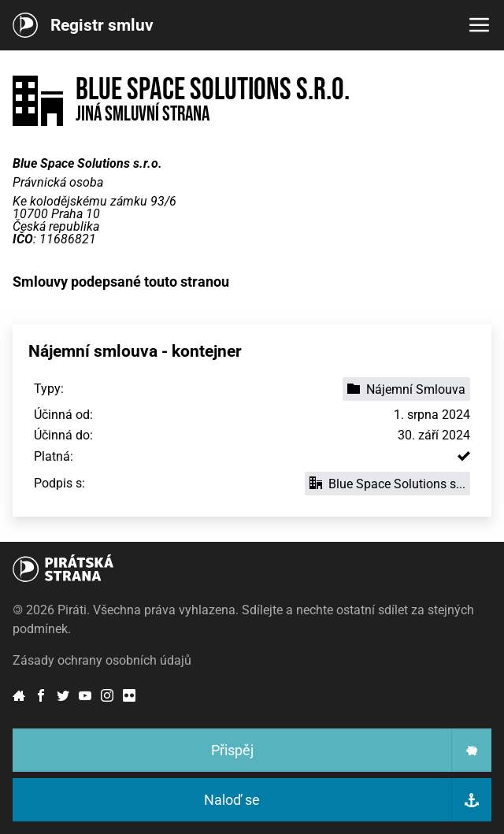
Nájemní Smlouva (406, 389)
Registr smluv (102, 25)
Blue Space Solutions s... (387, 484)
